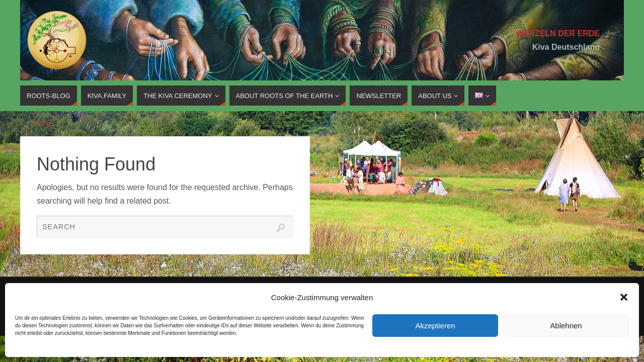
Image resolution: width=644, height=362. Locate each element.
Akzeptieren (435, 326)
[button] (624, 297)
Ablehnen (566, 326)
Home (43, 123)
